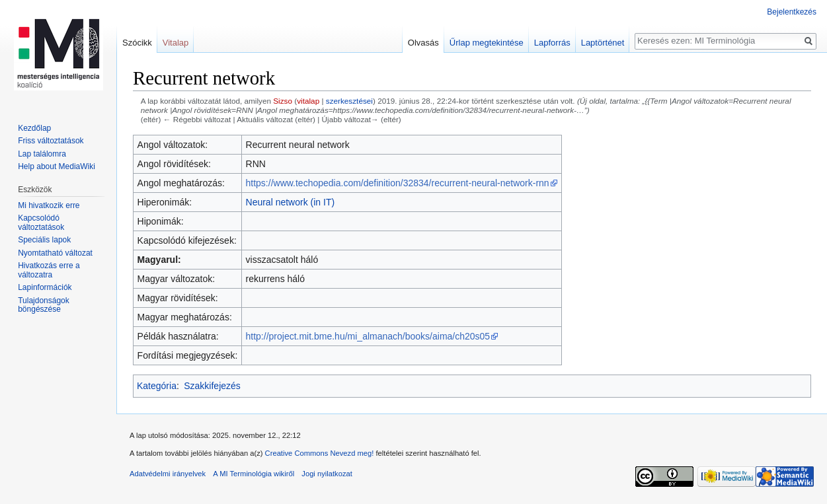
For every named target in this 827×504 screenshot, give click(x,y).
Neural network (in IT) (291, 202)
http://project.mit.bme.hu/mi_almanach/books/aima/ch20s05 (368, 336)
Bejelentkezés (792, 12)
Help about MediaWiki (57, 166)
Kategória (157, 386)
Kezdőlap (34, 128)
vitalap (308, 101)
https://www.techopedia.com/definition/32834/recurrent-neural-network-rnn (398, 183)
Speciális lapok (44, 240)
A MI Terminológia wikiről (254, 474)
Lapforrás (552, 43)
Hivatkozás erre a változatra (49, 270)
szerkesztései (349, 101)
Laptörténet (603, 43)
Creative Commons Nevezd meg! (320, 453)
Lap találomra (42, 154)
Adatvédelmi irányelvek (168, 474)
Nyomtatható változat (55, 253)
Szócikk (137, 43)
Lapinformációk (45, 287)
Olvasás (423, 43)
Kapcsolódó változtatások (41, 223)
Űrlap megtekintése (487, 43)
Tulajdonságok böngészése (44, 305)
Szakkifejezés (212, 386)
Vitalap (176, 43)
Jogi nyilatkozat (327, 474)
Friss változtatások (51, 141)
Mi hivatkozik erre (49, 205)
